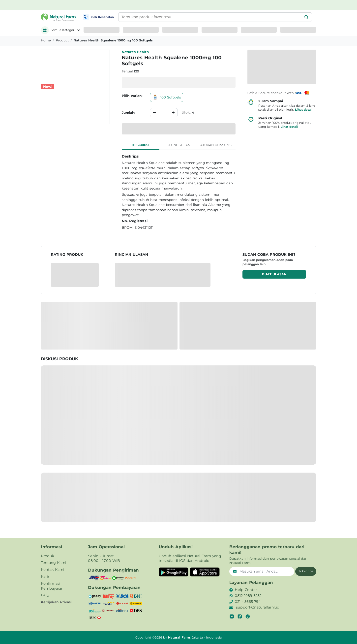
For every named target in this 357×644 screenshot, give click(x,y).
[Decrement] (154, 113)
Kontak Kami (53, 570)
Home (46, 40)
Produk (48, 556)
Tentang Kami (54, 563)
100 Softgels (167, 97)
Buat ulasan (274, 274)
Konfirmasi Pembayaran (52, 586)
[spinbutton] (164, 113)
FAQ (45, 595)
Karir (45, 577)
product (62, 40)
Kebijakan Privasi (56, 602)
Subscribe (306, 571)
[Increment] (173, 113)
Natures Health (135, 52)
